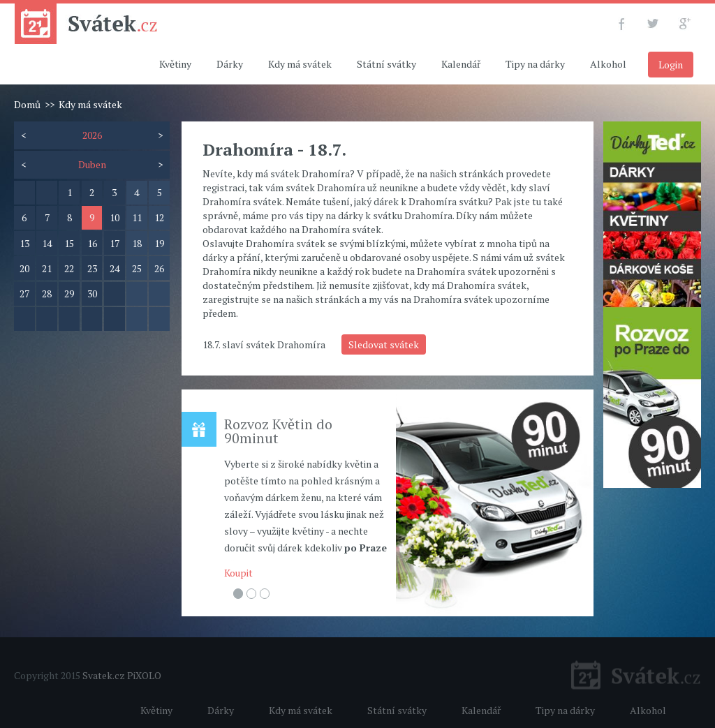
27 (24, 294)
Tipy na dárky (535, 64)
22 (69, 268)
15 (69, 243)
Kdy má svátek (300, 64)
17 (115, 243)
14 (47, 243)
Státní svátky (386, 64)
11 (137, 217)
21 (47, 268)
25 (137, 268)
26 (159, 268)
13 (24, 243)
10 (115, 217)
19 (159, 243)
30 (92, 294)
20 (24, 268)
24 (115, 268)
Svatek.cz (104, 675)
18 (137, 243)
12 (159, 217)
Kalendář (461, 64)
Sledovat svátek (384, 344)
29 (69, 294)
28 (47, 294)
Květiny (175, 64)
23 (92, 268)
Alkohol (608, 64)
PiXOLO (144, 675)
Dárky (230, 64)
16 (92, 243)
